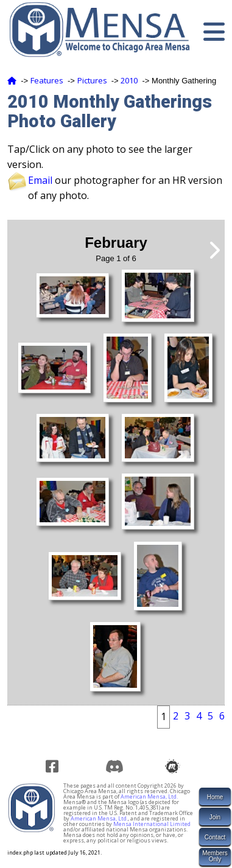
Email (40, 180)
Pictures (92, 80)
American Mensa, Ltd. (149, 796)
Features (47, 80)
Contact (215, 837)
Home (215, 797)
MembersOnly (215, 856)
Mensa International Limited (152, 824)
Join (215, 817)
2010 (129, 80)
